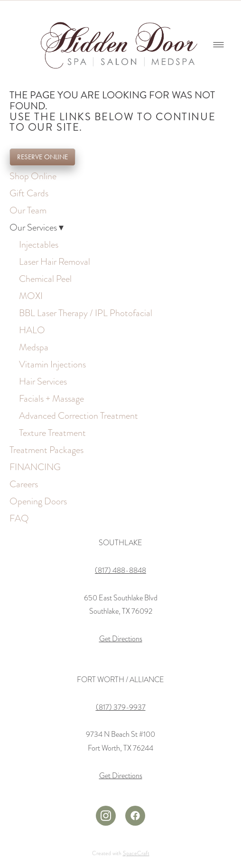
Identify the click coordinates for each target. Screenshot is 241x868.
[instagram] (106, 816)
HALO (32, 330)
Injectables (39, 244)
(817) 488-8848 (120, 570)
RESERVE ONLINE (42, 157)
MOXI (31, 296)
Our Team (28, 210)
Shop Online (33, 176)
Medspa (34, 347)
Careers (24, 484)
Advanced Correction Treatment (79, 415)
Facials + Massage (51, 398)
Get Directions (121, 639)
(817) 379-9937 (121, 707)
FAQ (19, 518)
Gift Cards (29, 193)
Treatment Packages (46, 450)
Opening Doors (38, 501)
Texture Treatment (52, 433)
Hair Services (43, 381)
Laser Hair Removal (55, 261)
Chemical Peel (45, 279)
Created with (121, 853)
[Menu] (218, 45)
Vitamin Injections (52, 364)
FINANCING (35, 467)
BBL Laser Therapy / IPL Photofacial (86, 313)
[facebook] (135, 816)
